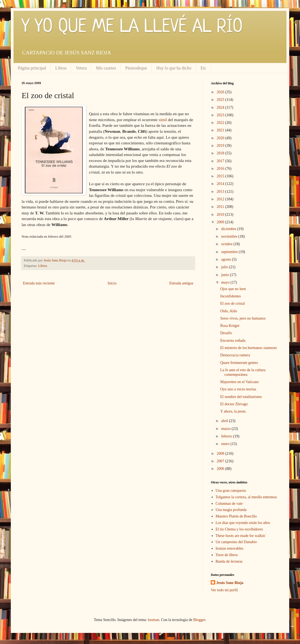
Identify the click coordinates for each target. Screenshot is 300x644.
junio (225, 275)
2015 (221, 176)
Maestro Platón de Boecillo (236, 516)
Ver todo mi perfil (224, 590)
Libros (61, 68)
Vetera (81, 68)
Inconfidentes (231, 296)
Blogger (199, 620)
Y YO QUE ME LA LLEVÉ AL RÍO (132, 27)
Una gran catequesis (231, 491)
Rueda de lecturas (229, 561)
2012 (221, 199)
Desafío (226, 333)
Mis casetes (106, 68)
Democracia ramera (235, 355)
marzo (226, 429)
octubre (227, 244)
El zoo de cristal (233, 303)
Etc (203, 68)
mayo (226, 282)
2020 (221, 138)
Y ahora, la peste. (233, 411)
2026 (221, 92)
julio (225, 267)
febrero (227, 436)
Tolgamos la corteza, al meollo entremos (246, 497)
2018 (221, 153)
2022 (221, 123)
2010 (221, 215)
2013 (221, 192)
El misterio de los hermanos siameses (249, 348)
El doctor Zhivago (234, 404)
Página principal (32, 68)
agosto (226, 259)
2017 (221, 161)
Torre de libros (227, 555)
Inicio (112, 283)
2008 (221, 454)
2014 (221, 184)
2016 (221, 169)
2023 (221, 115)
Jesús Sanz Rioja (230, 583)
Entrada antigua (181, 283)
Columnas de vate (229, 504)
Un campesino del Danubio (236, 542)
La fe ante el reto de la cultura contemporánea (243, 372)
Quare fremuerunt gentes (239, 363)
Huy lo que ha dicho (174, 68)
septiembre (230, 252)
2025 (221, 100)
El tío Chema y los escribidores (239, 529)
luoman (154, 620)
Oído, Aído (229, 311)
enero (226, 444)
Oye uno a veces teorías (238, 389)
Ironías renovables (230, 548)
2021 (221, 130)
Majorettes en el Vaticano (239, 382)
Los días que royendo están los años (243, 523)
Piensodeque (136, 68)
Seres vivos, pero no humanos (243, 318)
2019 (221, 146)
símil (163, 120)
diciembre (229, 229)
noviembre (230, 236)
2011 (221, 207)
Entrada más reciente (39, 283)
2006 (221, 469)
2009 (221, 222)
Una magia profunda (231, 510)
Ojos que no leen (233, 289)
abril (225, 421)
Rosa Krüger (230, 326)
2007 (221, 461)
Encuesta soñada (233, 341)
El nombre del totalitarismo (241, 397)
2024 (221, 107)
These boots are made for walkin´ (241, 536)
